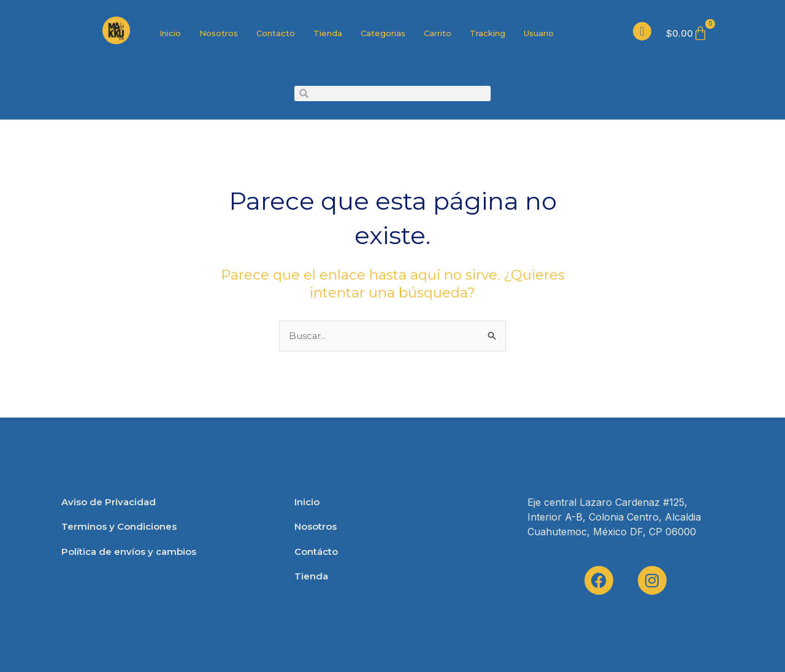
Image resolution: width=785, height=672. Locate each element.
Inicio (170, 33)
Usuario (539, 33)
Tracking (488, 33)
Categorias (383, 33)
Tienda (328, 33)
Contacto (276, 33)
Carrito (438, 33)
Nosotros (219, 33)
